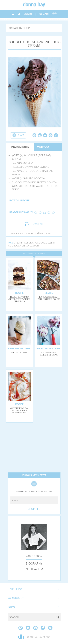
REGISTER (34, 509)
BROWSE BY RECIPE (20, 28)
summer (34, 246)
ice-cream (13, 246)
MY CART (44, 14)
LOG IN (28, 14)
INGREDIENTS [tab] (20, 147)
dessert (50, 243)
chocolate (39, 243)
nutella (24, 246)
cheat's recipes (23, 243)
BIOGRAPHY (34, 564)
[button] (34, 589)
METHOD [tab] (43, 147)
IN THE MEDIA (34, 569)
